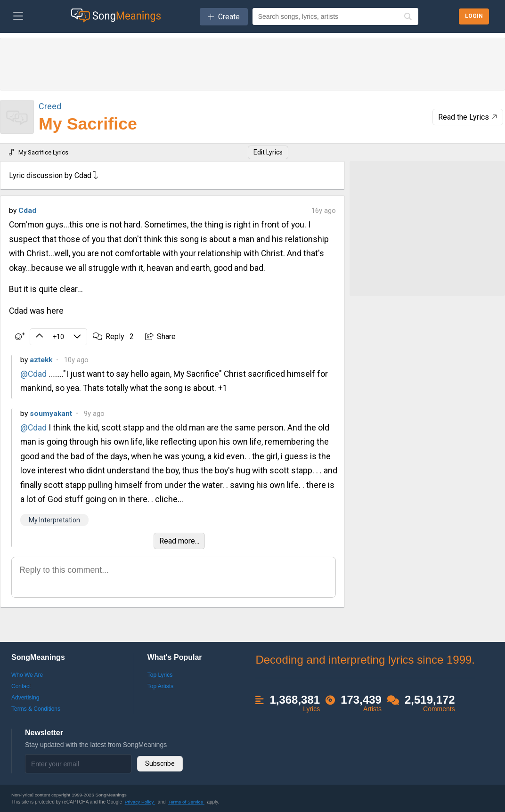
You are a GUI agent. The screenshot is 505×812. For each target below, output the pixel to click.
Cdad (27, 211)
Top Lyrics (160, 675)
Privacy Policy (140, 802)
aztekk (41, 360)
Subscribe (160, 763)
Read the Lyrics (468, 117)
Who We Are (27, 675)
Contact (21, 686)
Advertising (25, 698)
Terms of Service (186, 802)
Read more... (179, 541)
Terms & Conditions (36, 709)
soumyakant (51, 414)
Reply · (113, 337)
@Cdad (33, 374)
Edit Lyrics (268, 152)
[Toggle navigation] (18, 16)
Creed (50, 106)
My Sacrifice (88, 124)
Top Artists (160, 686)
